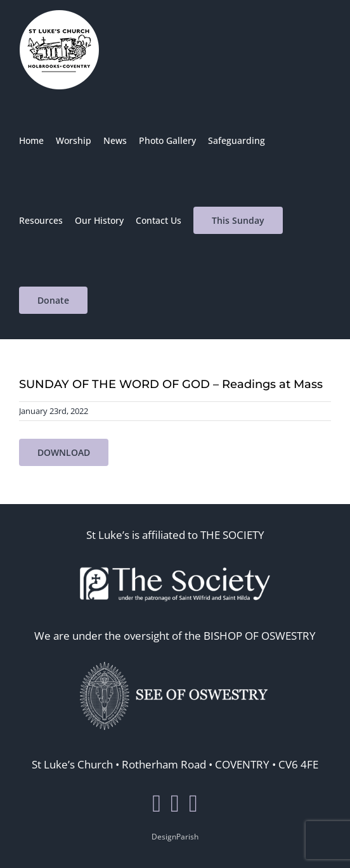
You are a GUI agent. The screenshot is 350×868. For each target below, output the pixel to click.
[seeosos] (175, 659)
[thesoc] (175, 558)
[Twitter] (175, 803)
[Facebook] (157, 803)
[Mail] (193, 803)
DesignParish (175, 837)
